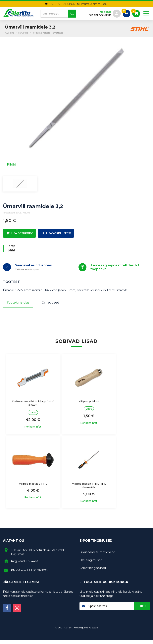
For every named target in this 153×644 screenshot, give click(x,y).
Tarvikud (23, 33)
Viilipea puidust (76, 405)
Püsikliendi (104, 12)
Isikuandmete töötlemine (97, 556)
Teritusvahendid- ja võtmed (48, 33)
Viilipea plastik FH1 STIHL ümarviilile (29, 489)
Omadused (53, 306)
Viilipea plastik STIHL (124, 405)
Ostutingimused (91, 564)
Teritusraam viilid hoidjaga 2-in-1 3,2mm (29, 407)
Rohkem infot (29, 431)
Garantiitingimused (93, 572)
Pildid (12, 164)
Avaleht (9, 33)
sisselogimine (99, 15)
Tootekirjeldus (19, 306)
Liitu (142, 610)
